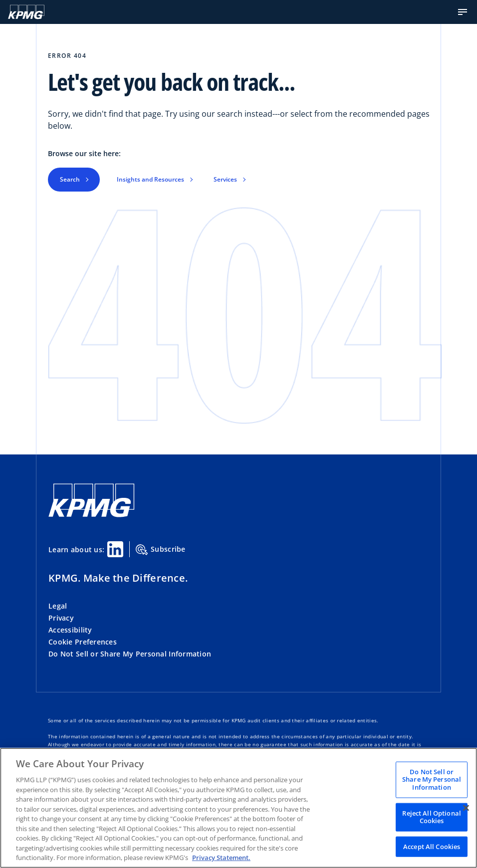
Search (70, 179)
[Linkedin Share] (115, 549)
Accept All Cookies (432, 846)
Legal (58, 606)
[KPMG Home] (26, 12)
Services (225, 179)
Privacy (61, 618)
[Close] (466, 808)
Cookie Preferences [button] (83, 642)
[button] (463, 12)
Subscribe (161, 550)
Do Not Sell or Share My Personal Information (130, 654)
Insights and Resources (150, 179)
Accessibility (70, 630)
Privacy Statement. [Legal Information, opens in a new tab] (221, 858)
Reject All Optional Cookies (431, 817)
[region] (238, 808)
